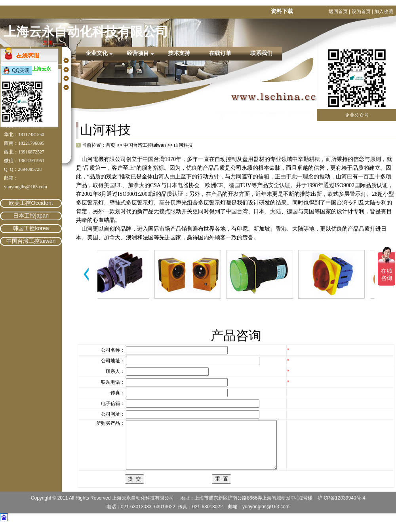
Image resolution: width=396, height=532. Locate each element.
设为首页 (361, 11)
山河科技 (183, 145)
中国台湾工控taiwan (31, 241)
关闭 (48, 43)
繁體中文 (159, 130)
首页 (110, 145)
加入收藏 (384, 11)
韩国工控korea (31, 228)
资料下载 (282, 11)
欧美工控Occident (31, 203)
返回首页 (338, 11)
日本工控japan (31, 216)
